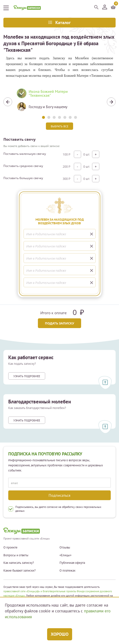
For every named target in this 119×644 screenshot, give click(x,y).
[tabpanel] (59, 102)
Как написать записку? (19, 563)
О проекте (10, 548)
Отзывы (65, 548)
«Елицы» (65, 555)
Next (111, 102)
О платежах (68, 571)
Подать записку (59, 323)
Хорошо (60, 634)
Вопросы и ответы (16, 555)
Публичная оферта (72, 563)
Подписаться (59, 495)
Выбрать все (59, 126)
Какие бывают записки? (20, 571)
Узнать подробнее (27, 376)
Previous (8, 102)
